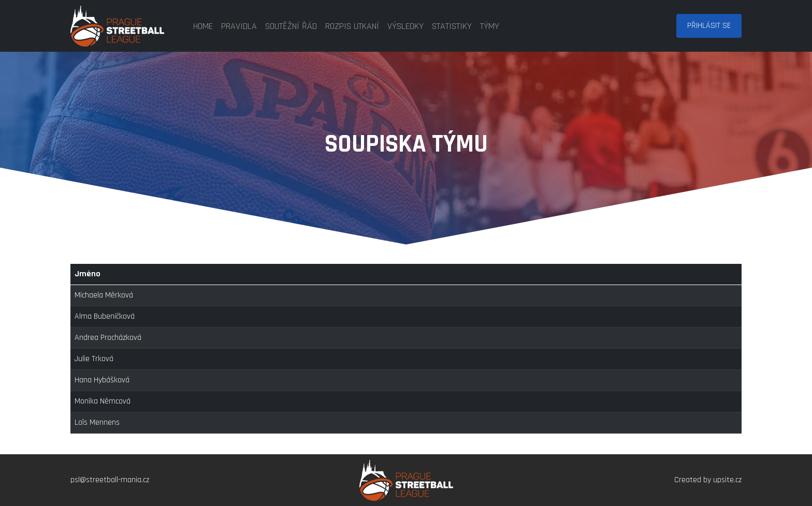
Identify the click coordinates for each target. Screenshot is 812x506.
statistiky (452, 26)
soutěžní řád (291, 26)
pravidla (239, 26)
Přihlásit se (709, 26)
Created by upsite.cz (708, 480)
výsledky (405, 26)
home (203, 26)
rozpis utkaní (352, 26)
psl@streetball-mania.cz (110, 480)
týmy (490, 26)
